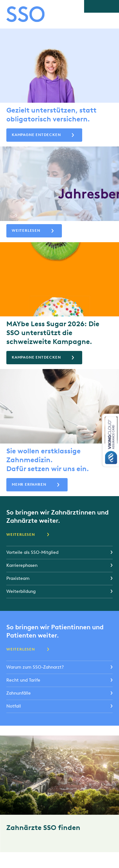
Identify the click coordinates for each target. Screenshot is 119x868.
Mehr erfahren (29, 484)
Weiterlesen (26, 230)
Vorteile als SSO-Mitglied (32, 552)
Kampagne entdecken (36, 135)
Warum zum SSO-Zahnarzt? (35, 667)
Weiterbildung (21, 591)
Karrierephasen (22, 565)
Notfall (14, 706)
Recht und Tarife (23, 680)
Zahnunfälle (19, 693)
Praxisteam (18, 578)
